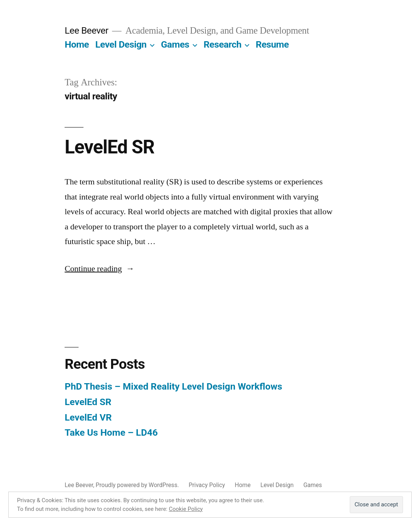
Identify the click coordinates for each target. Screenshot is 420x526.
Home (77, 44)
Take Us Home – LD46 (111, 432)
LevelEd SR (110, 147)
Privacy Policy (207, 485)
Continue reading (100, 269)
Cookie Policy (186, 509)
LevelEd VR (88, 417)
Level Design (121, 44)
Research (222, 44)
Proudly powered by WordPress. (138, 485)
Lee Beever (86, 30)
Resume (272, 44)
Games (175, 44)
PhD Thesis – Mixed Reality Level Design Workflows (173, 386)
